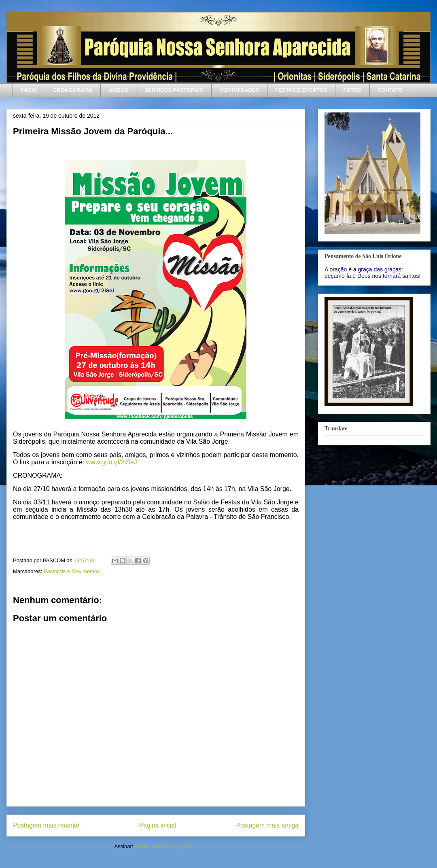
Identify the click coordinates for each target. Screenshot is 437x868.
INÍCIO (29, 90)
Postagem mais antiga (267, 825)
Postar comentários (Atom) (166, 846)
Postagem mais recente (46, 825)
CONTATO (390, 90)
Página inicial (158, 825)
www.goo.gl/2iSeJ (112, 462)
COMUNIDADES (239, 90)
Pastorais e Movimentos (72, 571)
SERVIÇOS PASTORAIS (174, 90)
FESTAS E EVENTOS (301, 90)
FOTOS (352, 90)
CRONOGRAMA (73, 90)
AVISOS (119, 90)
